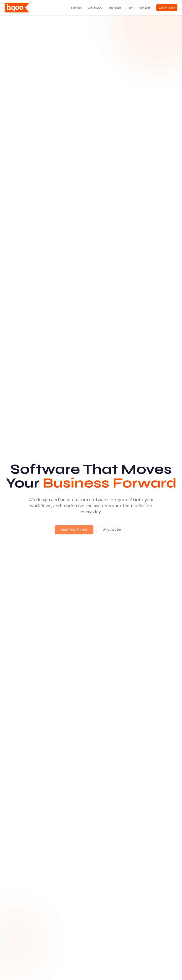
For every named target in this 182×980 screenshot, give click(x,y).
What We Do (112, 531)
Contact (145, 8)
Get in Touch (167, 8)
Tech (130, 8)
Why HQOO (95, 8)
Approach (115, 8)
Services (76, 8)
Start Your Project (74, 531)
